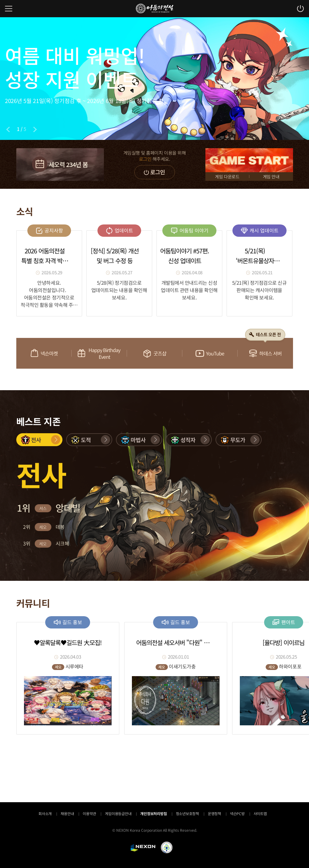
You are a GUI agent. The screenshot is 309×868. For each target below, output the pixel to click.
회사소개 (45, 813)
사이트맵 (260, 813)
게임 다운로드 (227, 176)
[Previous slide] (8, 129)
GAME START (249, 160)
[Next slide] (35, 129)
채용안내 (67, 813)
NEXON (143, 848)
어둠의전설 (155, 8)
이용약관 (89, 813)
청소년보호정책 (187, 813)
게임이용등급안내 (118, 813)
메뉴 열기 (9, 9)
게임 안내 (271, 176)
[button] (39, 440)
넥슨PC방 (237, 813)
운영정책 (214, 813)
